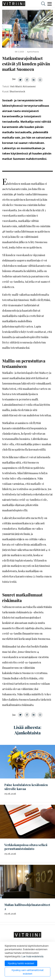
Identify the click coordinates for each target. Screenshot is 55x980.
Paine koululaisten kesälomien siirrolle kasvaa (26, 787)
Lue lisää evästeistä (32, 956)
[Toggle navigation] (50, 4)
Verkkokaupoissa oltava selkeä (26, 847)
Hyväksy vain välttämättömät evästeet (28, 972)
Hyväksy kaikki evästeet (21, 963)
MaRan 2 (27, 907)
